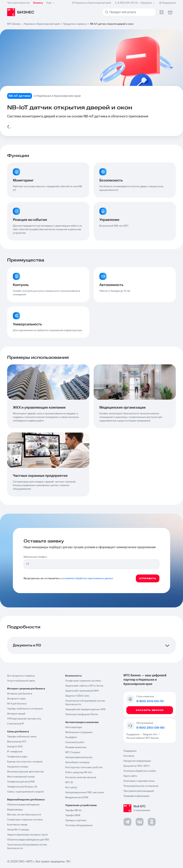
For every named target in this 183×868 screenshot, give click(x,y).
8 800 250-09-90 (150, 728)
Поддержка (133, 734)
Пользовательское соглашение (141, 786)
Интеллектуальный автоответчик (25, 772)
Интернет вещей (16, 714)
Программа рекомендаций (139, 791)
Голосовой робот (75, 742)
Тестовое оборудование (79, 825)
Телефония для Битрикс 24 (22, 787)
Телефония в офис (17, 757)
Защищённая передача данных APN (85, 709)
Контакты (129, 756)
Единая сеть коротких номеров (25, 762)
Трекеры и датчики (76, 820)
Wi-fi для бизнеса (17, 704)
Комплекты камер (17, 825)
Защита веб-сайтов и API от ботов (84, 686)
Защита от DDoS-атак (77, 696)
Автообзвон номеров (77, 762)
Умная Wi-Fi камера (18, 830)
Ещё (51, 3)
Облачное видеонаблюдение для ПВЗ (28, 840)
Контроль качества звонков (81, 777)
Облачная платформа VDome (82, 714)
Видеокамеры (15, 810)
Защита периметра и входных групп (28, 835)
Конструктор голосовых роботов (84, 767)
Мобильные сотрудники (79, 732)
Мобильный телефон (35, 557)
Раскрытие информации (137, 761)
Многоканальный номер (21, 777)
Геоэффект (71, 737)
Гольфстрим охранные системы (25, 820)
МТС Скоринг (73, 752)
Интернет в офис (17, 699)
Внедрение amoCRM (77, 797)
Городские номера (18, 767)
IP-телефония (15, 752)
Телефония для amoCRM (21, 782)
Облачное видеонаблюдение (23, 805)
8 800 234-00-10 (135, 3)
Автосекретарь (74, 727)
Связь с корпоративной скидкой (25, 792)
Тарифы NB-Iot (73, 810)
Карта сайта (130, 776)
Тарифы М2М (73, 815)
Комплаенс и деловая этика (139, 781)
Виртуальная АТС (17, 742)
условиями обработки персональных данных (88, 578)
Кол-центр (71, 787)
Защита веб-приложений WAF (82, 691)
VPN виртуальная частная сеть (24, 719)
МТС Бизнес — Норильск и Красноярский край (33, 24)
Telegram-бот (150, 734)
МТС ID (69, 782)
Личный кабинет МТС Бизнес (143, 738)
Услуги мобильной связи (21, 681)
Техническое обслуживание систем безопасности (85, 703)
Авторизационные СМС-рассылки (85, 792)
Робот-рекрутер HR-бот (79, 772)
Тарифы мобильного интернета (25, 709)
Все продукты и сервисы (21, 676)
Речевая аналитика (76, 747)
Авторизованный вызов (79, 757)
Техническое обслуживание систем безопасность (27, 847)
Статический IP (16, 724)
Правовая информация (136, 796)
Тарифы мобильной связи (22, 737)
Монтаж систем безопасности (24, 815)
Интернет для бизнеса (20, 694)
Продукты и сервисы (75, 24)
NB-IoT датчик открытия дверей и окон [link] (112, 24)
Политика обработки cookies (140, 771)
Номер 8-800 (15, 747)
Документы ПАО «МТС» (137, 766)
